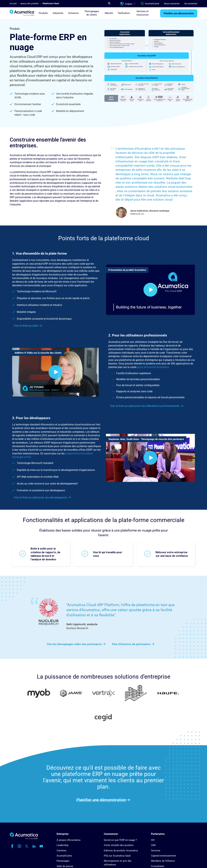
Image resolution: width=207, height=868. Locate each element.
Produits (43, 13)
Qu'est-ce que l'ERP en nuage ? (120, 840)
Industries (58, 13)
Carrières (62, 851)
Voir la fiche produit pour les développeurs (40, 497)
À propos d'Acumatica (68, 840)
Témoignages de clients (92, 13)
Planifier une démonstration (179, 13)
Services (156, 851)
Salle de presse (65, 866)
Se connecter (191, 4)
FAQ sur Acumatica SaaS (117, 856)
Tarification (124, 13)
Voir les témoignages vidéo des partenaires (74, 644)
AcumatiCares (150, 4)
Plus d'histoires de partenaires (131, 644)
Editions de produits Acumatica (121, 851)
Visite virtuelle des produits (119, 845)
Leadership (63, 845)
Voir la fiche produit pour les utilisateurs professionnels (145, 406)
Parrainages (63, 861)
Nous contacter (172, 4)
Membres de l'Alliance (163, 861)
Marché (109, 13)
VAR (153, 845)
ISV (153, 840)
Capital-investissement (163, 856)
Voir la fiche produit (26, 326)
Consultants (158, 866)
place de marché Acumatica (153, 367)
